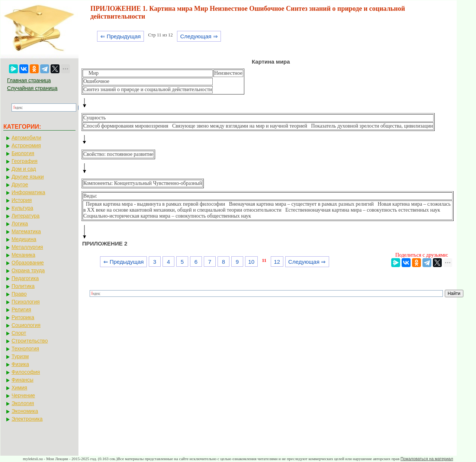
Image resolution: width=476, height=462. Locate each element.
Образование (28, 263)
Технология (25, 349)
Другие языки (28, 177)
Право (19, 294)
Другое (20, 185)
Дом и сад (24, 169)
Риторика (23, 317)
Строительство (30, 341)
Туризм (20, 356)
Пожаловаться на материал (427, 459)
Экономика (25, 411)
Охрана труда (28, 270)
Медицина (24, 239)
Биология (23, 153)
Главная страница (29, 80)
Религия (21, 309)
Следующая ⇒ (199, 36)
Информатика (28, 192)
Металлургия (27, 247)
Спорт (19, 333)
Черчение (23, 395)
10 (251, 262)
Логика (20, 224)
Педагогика (25, 278)
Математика (26, 231)
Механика (23, 255)
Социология (26, 325)
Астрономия (26, 145)
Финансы (22, 380)
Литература (25, 216)
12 (277, 262)
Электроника (27, 419)
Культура (22, 208)
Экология (23, 403)
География (25, 161)
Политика (23, 286)
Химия (19, 388)
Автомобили (26, 138)
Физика (20, 364)
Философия (26, 372)
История (22, 200)
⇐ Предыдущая (121, 36)
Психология (26, 302)
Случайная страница (32, 88)
